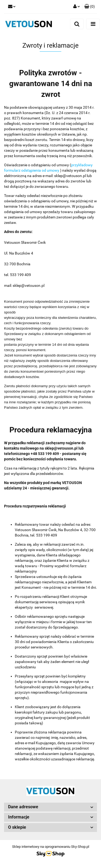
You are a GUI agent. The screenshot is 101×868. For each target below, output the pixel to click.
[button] (90, 7)
